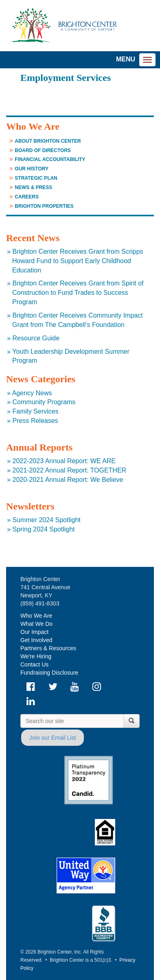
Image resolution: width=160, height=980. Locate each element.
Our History (32, 169)
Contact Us (34, 664)
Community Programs (44, 402)
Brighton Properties (44, 206)
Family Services (36, 411)
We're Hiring (36, 656)
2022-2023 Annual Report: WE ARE (64, 461)
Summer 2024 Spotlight (47, 520)
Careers (27, 197)
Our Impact (34, 632)
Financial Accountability (50, 159)
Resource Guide (36, 338)
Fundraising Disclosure (49, 673)
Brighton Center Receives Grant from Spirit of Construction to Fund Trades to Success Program (78, 293)
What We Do (36, 624)
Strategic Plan (36, 178)
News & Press (33, 187)
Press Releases (35, 421)
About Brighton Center (48, 141)
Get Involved (36, 640)
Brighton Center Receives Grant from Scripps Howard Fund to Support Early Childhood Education (78, 261)
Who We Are (36, 616)
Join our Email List (53, 738)
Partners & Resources (48, 648)
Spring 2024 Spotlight (44, 529)
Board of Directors (43, 150)
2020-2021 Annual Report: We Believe (68, 480)
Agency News (32, 393)
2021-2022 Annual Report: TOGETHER (70, 470)
